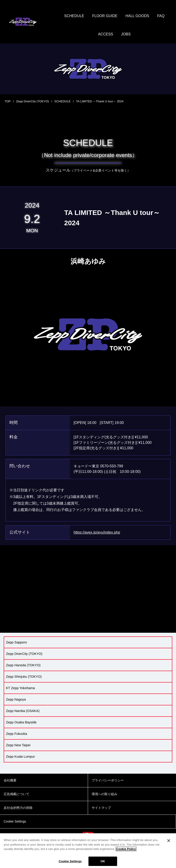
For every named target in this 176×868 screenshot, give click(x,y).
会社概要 (10, 780)
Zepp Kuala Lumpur (20, 757)
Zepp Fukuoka (16, 734)
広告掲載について (16, 794)
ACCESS (106, 34)
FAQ (161, 16)
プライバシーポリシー (108, 780)
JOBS (126, 34)
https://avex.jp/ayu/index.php (97, 532)
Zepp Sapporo (16, 642)
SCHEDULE (74, 16)
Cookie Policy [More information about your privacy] (126, 852)
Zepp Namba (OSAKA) (23, 711)
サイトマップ (101, 808)
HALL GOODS (137, 16)
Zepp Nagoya (16, 699)
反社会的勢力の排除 (18, 808)
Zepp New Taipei (18, 745)
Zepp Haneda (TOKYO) (23, 665)
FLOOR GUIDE (105, 16)
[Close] (169, 844)
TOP (8, 101)
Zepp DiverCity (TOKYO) (33, 101)
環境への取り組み (104, 794)
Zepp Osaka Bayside (21, 722)
